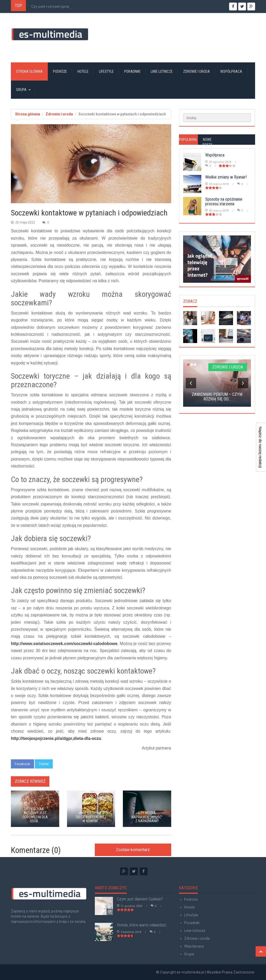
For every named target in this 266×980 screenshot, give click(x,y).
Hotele (83, 71)
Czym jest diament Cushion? (140, 899)
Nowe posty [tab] (207, 142)
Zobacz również (30, 781)
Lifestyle (106, 71)
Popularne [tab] (188, 140)
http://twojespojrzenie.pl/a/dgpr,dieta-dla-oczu (56, 738)
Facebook (22, 764)
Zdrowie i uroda (197, 71)
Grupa (23, 90)
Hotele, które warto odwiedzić (142, 925)
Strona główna (29, 71)
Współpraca (231, 71)
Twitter (44, 764)
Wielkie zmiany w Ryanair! (226, 177)
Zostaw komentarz (133, 850)
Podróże (60, 71)
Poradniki (132, 71)
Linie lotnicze (162, 71)
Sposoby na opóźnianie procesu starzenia (224, 202)
